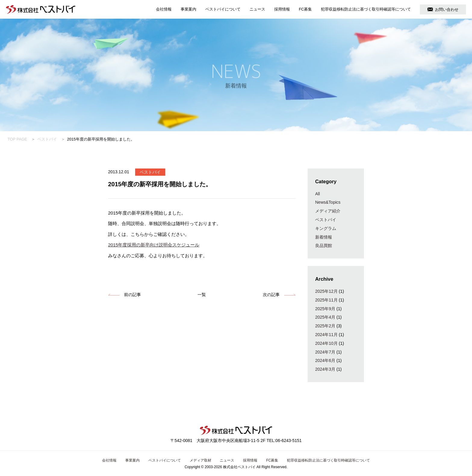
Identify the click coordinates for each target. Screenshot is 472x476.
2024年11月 (326, 335)
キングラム (326, 228)
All (318, 194)
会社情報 (164, 9)
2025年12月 (326, 291)
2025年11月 (326, 300)
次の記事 (271, 295)
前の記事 (132, 295)
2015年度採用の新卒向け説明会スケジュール (154, 245)
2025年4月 (325, 317)
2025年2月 (325, 326)
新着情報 (324, 237)
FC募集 (305, 9)
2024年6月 (325, 360)
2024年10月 (326, 343)
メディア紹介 (328, 211)
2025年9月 (325, 309)
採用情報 (282, 9)
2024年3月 (325, 369)
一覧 (202, 295)
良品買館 (324, 246)
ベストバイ (47, 139)
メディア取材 (200, 460)
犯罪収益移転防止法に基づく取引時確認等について (366, 9)
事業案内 (188, 9)
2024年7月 (325, 352)
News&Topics (328, 202)
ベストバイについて (223, 9)
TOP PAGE (17, 139)
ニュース (257, 9)
